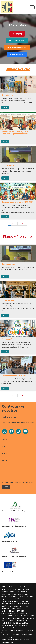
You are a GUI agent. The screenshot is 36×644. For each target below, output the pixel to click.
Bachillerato (24, 587)
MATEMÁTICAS (18, 618)
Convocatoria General (26, 596)
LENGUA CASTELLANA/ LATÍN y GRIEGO (21, 616)
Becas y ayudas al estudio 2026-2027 (17, 202)
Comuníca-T (7, 339)
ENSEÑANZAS (6, 606)
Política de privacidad (8, 628)
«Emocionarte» (8, 95)
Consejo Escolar (23, 594)
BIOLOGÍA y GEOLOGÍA (21, 589)
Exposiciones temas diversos (14, 376)
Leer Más (5, 108)
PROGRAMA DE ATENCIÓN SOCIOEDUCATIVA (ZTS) (17, 631)
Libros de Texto (6, 618)
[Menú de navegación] (32, 7)
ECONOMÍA (24, 601)
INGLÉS (28, 613)
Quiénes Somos (6, 635)
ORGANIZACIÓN (22, 621)
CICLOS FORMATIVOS (9, 594)
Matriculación (30, 618)
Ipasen (4, 616)
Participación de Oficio (21, 623)
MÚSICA (4, 621)
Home (22, 613)
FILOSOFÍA (5, 609)
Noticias (12, 621)
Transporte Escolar (8, 642)
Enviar (6, 487)
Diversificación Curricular (10, 601)
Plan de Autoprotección (9, 625)
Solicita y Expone (7, 637)
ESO (27, 606)
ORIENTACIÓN (6, 623)
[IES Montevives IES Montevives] (7, 7)
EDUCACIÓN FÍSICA (8, 604)
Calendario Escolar (7, 592)
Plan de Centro (23, 625)
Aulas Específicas (13, 587)
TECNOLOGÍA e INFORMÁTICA (12, 640)
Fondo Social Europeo (8, 611)
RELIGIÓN (17, 635)
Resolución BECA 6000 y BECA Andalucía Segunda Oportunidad (15, 133)
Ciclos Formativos (21, 592)
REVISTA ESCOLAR (28, 635)
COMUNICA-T (8, 300)
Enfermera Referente (23, 604)
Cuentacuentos (8, 165)
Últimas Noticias (18, 69)
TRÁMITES (28, 640)
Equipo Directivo (18, 606)
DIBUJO (16, 599)
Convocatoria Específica (9, 596)
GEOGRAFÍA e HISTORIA (10, 613)
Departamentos (6, 599)
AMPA (4, 587)
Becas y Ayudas (6, 589)
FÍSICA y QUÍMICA (17, 609)
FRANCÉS (20, 611)
